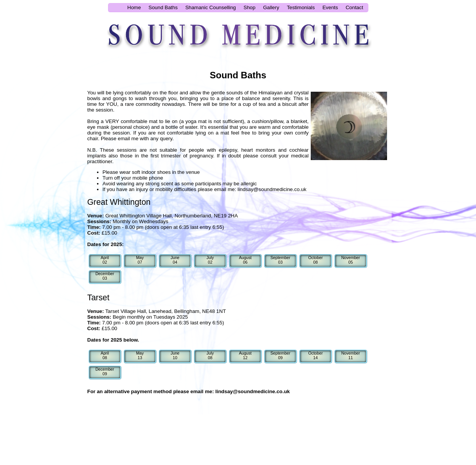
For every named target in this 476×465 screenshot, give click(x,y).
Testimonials (301, 7)
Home (134, 7)
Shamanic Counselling (211, 7)
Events (330, 7)
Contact (354, 7)
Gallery (271, 7)
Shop (249, 7)
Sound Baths (163, 7)
